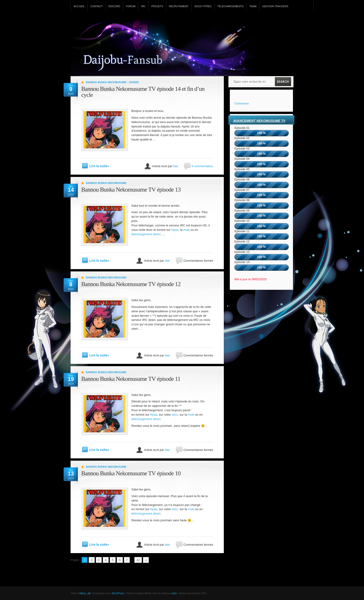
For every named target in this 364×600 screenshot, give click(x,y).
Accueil (79, 6)
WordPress (118, 593)
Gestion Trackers (275, 6)
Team (253, 6)
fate (176, 166)
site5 (174, 593)
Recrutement (179, 6)
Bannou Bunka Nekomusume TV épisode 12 (131, 284)
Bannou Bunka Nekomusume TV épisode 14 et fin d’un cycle (143, 92)
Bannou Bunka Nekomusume (106, 82)
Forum (131, 6)
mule (186, 230)
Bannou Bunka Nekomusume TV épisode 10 (131, 473)
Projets (157, 6)
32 (138, 560)
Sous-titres (203, 6)
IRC (143, 6)
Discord (114, 6)
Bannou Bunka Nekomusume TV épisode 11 (131, 379)
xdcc (175, 415)
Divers (134, 82)
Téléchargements (230, 6)
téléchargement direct (146, 234)
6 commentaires (202, 166)
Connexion (242, 103)
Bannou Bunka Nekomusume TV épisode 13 (131, 190)
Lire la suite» (99, 166)
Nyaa (175, 230)
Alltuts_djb (85, 593)
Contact (97, 6)
